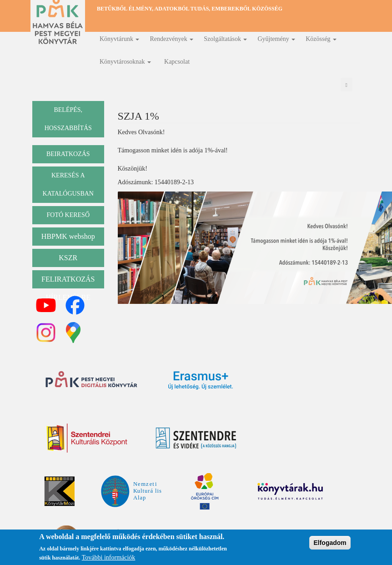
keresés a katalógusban (68, 184)
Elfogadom (330, 543)
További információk (109, 558)
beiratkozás (68, 154)
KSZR (68, 258)
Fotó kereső (68, 215)
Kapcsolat (177, 62)
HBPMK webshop (68, 236)
